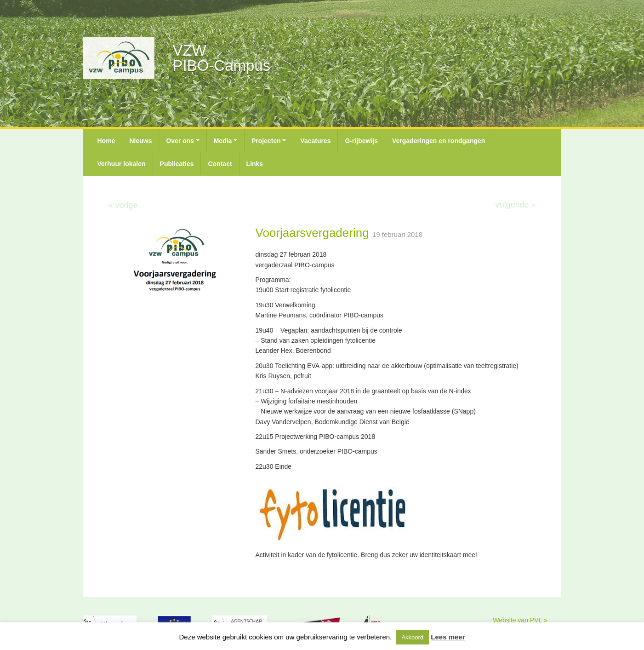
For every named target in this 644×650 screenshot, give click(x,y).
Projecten (266, 141)
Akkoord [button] (412, 637)
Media (223, 141)
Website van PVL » (520, 620)
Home (106, 141)
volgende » (515, 205)
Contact (220, 164)
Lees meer (448, 637)
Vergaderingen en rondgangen (439, 141)
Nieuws (140, 141)
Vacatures (315, 141)
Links (255, 164)
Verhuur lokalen (122, 164)
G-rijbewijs (361, 141)
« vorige (123, 205)
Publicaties (177, 164)
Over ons (180, 141)
